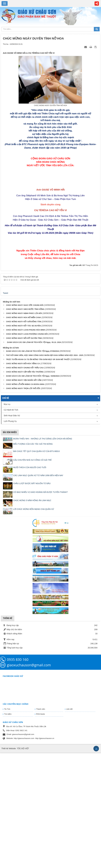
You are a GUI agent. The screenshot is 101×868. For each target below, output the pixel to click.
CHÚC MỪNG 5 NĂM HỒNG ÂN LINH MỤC (32, 616)
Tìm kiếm (8, 829)
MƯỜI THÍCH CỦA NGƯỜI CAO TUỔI (30, 583)
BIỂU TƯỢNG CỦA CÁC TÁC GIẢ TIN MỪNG (33, 559)
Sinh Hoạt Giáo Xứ (12, 531)
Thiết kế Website (9, 864)
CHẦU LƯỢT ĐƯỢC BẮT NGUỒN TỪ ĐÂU (32, 599)
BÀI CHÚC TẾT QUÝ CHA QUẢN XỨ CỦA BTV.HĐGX (36, 567)
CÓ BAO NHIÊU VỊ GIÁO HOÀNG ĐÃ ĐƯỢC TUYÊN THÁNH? (40, 607)
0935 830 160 (18, 775)
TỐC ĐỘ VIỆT (23, 864)
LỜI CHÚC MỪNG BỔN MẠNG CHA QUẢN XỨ (34, 624)
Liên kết (69, 824)
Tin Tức (7, 824)
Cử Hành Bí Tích (11, 525)
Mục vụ (7, 519)
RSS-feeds (40, 829)
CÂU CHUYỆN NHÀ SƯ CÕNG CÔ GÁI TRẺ (32, 575)
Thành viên (41, 824)
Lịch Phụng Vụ (10, 536)
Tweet (5, 408)
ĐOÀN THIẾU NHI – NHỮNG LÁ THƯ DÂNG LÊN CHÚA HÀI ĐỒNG (43, 554)
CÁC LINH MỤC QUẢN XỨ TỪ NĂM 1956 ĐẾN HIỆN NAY (38, 591)
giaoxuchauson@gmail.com (29, 780)
